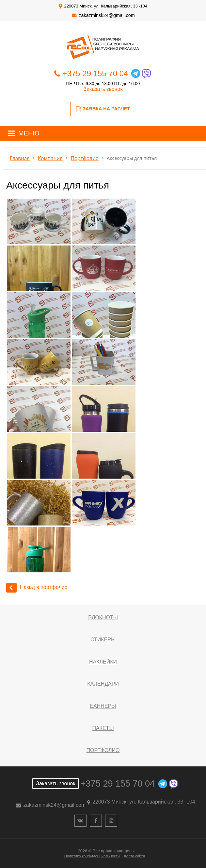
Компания (50, 158)
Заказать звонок (103, 89)
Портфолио (85, 158)
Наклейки (103, 662)
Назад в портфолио (37, 587)
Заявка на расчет (103, 109)
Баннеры (103, 706)
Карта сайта (135, 856)
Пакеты (103, 728)
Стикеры (103, 640)
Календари (103, 684)
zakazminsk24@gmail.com (107, 15)
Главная (20, 158)
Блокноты (103, 617)
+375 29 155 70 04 (95, 73)
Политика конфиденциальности (92, 856)
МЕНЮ (29, 133)
